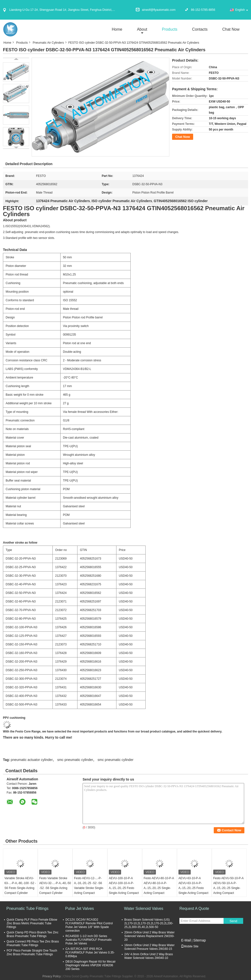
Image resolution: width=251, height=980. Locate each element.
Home (117, 29)
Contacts (200, 29)
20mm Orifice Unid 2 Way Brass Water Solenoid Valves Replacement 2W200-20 (149, 936)
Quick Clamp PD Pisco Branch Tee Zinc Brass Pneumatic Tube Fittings (32, 934)
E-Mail (186, 940)
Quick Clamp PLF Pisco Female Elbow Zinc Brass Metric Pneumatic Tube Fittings (32, 923)
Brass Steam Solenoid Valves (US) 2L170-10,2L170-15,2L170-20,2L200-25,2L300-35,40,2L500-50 (149, 923)
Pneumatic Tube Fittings (27, 908)
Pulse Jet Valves (80, 908)
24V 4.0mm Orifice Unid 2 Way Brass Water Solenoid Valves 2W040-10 (149, 956)
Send (233, 921)
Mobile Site (190, 946)
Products (169, 29)
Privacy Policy (52, 976)
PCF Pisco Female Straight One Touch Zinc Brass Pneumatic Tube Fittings (32, 952)
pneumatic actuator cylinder (32, 760)
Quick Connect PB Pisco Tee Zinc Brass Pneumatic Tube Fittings (33, 943)
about (142, 29)
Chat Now (231, 29)
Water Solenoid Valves (144, 908)
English (242, 10)
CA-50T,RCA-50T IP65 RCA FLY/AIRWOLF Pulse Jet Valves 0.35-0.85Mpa (90, 953)
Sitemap (199, 940)
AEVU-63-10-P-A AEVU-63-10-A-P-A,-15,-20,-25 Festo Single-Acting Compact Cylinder (193, 888)
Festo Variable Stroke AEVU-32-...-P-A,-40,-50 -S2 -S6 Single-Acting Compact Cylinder (55, 886)
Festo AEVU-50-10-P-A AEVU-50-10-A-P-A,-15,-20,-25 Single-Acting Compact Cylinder (228, 888)
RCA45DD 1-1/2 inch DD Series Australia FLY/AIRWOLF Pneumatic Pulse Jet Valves (89, 940)
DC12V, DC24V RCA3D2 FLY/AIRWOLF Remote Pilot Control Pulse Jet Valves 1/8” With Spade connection (89, 925)
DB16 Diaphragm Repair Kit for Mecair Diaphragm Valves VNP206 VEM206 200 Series (91, 965)
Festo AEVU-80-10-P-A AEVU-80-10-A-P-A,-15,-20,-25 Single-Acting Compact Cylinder (159, 888)
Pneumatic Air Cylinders (48, 43)
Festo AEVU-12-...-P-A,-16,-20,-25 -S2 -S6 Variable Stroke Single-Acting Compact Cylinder (89, 888)
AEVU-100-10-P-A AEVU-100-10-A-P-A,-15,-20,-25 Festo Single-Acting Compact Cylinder (124, 888)
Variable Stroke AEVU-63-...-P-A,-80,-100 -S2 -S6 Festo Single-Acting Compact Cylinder (20, 886)
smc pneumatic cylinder (75, 760)
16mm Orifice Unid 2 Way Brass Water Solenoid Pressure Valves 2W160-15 (149, 947)
